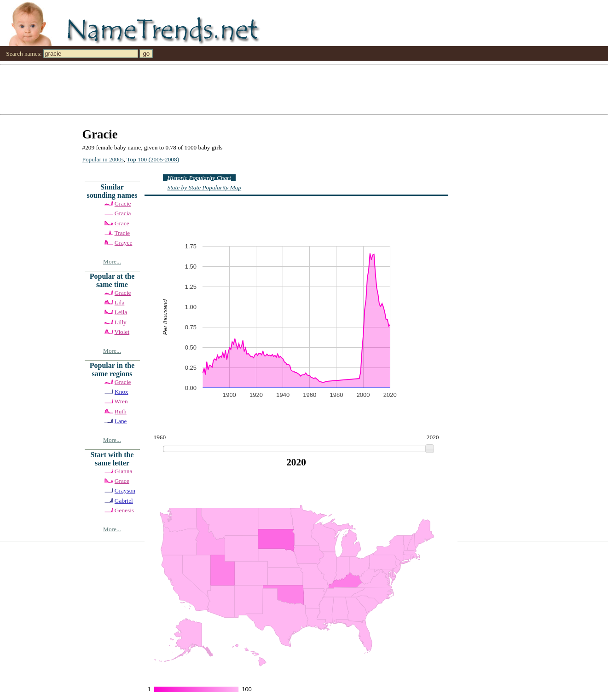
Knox (122, 392)
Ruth (121, 411)
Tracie (122, 233)
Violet (122, 332)
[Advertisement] (276, 89)
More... (112, 261)
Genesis (124, 510)
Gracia (123, 213)
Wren (121, 401)
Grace (122, 223)
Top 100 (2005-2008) (153, 159)
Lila (119, 302)
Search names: (24, 54)
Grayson (125, 491)
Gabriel (124, 501)
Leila (121, 312)
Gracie (123, 204)
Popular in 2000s (103, 159)
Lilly (121, 322)
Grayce (123, 243)
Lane (121, 421)
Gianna (124, 471)
